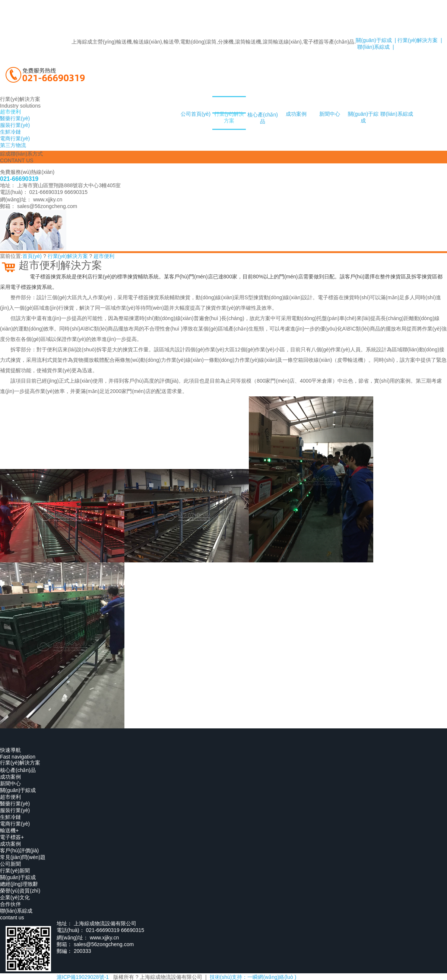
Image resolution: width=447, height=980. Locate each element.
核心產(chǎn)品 (263, 118)
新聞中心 (330, 114)
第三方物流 (13, 145)
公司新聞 (10, 864)
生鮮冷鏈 (10, 817)
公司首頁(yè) (196, 114)
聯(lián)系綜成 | (375, 47)
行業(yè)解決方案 (229, 117)
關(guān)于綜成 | (376, 40)
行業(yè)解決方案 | (419, 40)
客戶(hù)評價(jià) (19, 850)
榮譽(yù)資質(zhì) (20, 891)
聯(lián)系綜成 (397, 114)
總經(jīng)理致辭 (19, 884)
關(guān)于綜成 (363, 117)
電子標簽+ (12, 837)
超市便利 (104, 256)
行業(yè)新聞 (15, 871)
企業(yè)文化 (15, 897)
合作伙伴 (10, 904)
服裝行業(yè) (15, 810)
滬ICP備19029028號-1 (83, 977)
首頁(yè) (32, 256)
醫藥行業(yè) (15, 804)
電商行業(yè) (15, 824)
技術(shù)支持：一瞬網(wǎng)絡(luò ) (253, 977)
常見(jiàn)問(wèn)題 (23, 857)
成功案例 (296, 114)
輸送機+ (9, 830)
